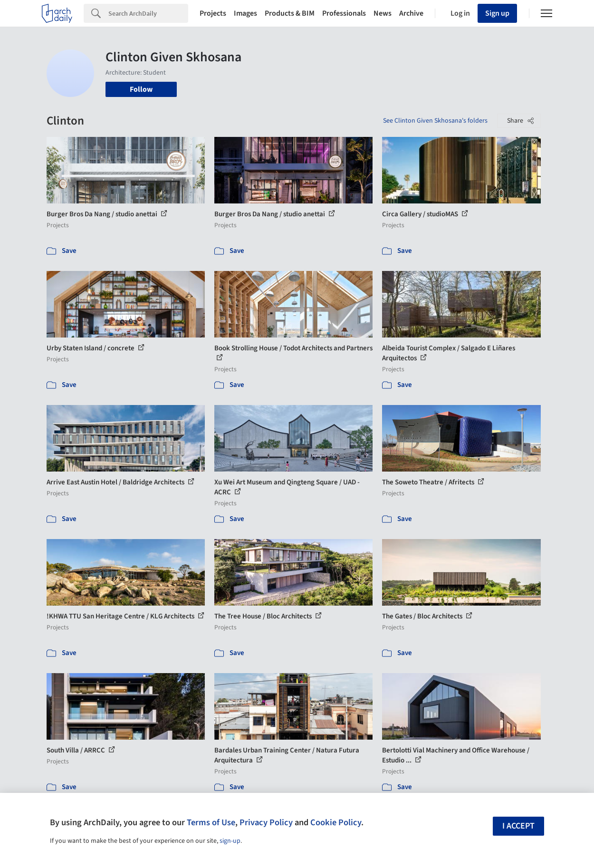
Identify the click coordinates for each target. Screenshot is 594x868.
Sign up (497, 13)
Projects (213, 13)
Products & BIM (290, 13)
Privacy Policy (266, 822)
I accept (518, 826)
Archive (411, 13)
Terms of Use (211, 822)
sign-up (230, 841)
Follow (141, 89)
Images (245, 13)
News (383, 13)
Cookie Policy (336, 822)
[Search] (148, 13)
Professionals (344, 13)
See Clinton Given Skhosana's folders (435, 121)
